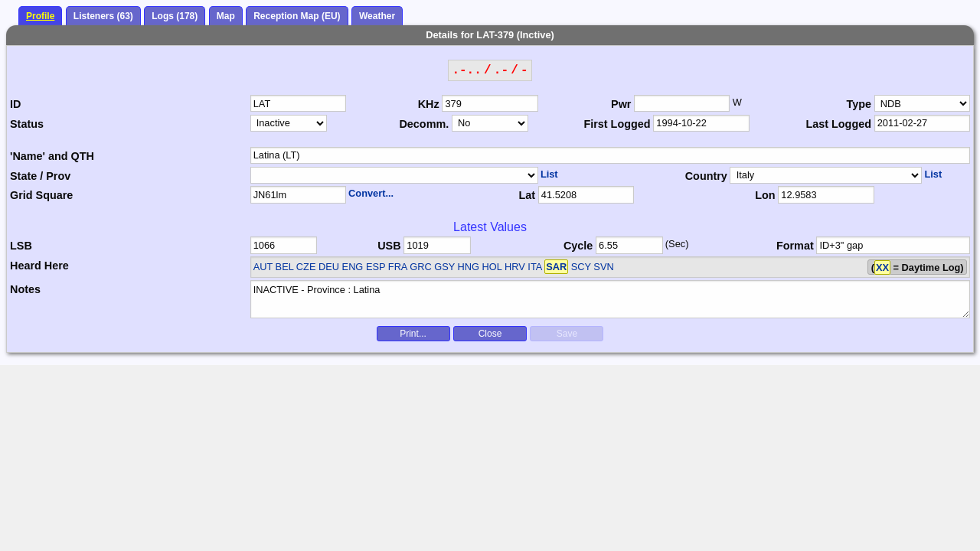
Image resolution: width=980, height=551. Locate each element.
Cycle (578, 246)
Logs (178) (175, 16)
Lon (765, 195)
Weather (377, 16)
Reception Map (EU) (297, 16)
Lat (527, 195)
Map (226, 16)
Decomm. (424, 124)
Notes (25, 289)
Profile (40, 16)
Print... (413, 334)
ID (15, 104)
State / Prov (40, 176)
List (549, 174)
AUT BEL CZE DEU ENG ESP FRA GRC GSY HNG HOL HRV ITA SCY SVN (434, 267)
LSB (21, 246)
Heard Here (39, 266)
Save (567, 334)
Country (706, 176)
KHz (429, 104)
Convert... (371, 193)
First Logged (617, 124)
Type (859, 104)
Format (795, 246)
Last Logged (838, 124)
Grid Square (41, 195)
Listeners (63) (103, 16)
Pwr (621, 104)
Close (490, 334)
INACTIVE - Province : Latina (611, 299)
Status (27, 124)
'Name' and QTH (52, 156)
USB (389, 246)
